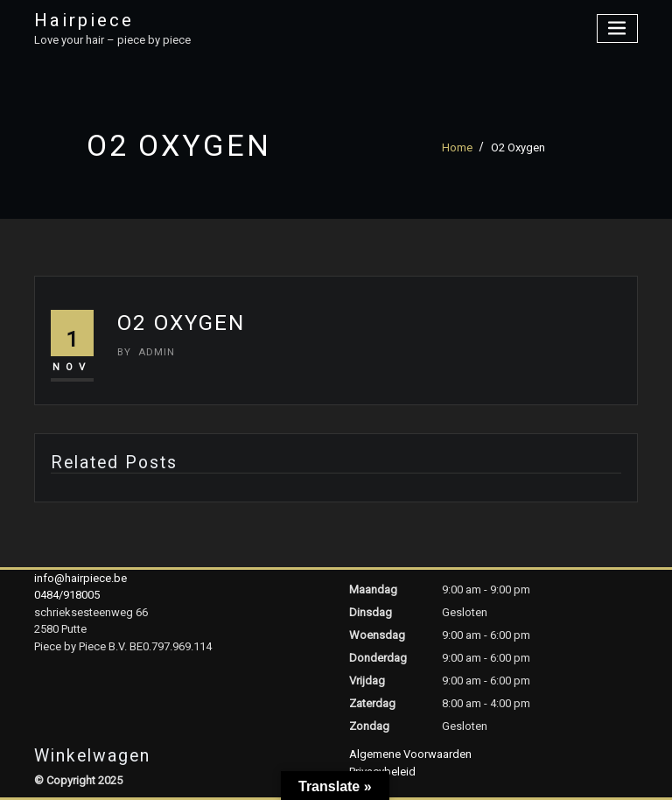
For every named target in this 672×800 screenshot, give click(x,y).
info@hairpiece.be (80, 578)
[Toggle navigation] (618, 28)
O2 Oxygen (518, 147)
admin (146, 352)
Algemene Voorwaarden (410, 754)
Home (457, 147)
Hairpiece (84, 20)
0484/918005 (67, 595)
